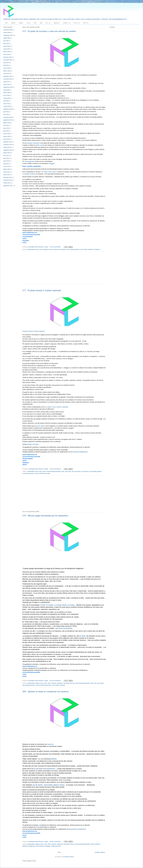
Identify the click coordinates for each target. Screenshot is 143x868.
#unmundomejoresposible (53, 471)
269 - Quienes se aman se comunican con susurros (45, 691)
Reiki (35, 23)
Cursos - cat (77, 23)
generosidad (48, 785)
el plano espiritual (39, 331)
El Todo (43, 605)
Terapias (21, 23)
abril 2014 (6, 164)
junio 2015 (6, 128)
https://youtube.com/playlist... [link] (32, 166)
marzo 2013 (7, 172)
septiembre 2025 (8, 35)
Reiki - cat (86, 23)
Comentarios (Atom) (68, 857)
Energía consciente (33, 444)
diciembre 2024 (8, 57)
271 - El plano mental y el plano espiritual (42, 290)
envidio (40, 769)
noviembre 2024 (8, 60)
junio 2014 (6, 158)
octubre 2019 (7, 98)
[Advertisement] (64, 269)
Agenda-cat (57, 23)
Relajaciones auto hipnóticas (37, 846)
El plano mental (27, 331)
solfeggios (51, 164)
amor (95, 683)
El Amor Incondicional (65, 628)
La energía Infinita (60, 605)
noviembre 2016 (8, 117)
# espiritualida (31, 249)
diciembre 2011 (8, 177)
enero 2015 (6, 139)
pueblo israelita (40, 145)
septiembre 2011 (8, 186)
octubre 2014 (7, 147)
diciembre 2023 (8, 76)
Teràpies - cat (67, 23)
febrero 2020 (7, 93)
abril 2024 (6, 65)
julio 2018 (6, 112)
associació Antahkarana (80, 452)
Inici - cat (48, 23)
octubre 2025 (7, 33)
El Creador (50, 605)
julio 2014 (6, 155)
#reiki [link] (24, 243)
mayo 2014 (6, 161)
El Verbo (83, 636)
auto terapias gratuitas (73, 249)
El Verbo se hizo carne (49, 172)
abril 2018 (6, 115)
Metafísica (25, 846)
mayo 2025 (6, 46)
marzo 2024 (7, 68)
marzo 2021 (7, 85)
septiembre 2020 (8, 87)
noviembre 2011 (8, 180)
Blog (41, 23)
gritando (54, 759)
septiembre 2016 (8, 120)
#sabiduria (46, 249)
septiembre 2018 (8, 109)
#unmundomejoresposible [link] (31, 235)
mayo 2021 (6, 82)
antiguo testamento (34, 143)
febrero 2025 (7, 52)
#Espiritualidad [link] (28, 459)
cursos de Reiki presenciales (42, 473)
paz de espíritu (41, 426)
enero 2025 (6, 54)
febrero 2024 (7, 71)
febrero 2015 (7, 136)
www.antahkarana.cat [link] (30, 233)
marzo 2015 (7, 134)
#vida (63, 471)
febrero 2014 (7, 169)
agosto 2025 (7, 38)
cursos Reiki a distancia (87, 249)
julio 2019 (6, 101)
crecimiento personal (28, 473)
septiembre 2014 (8, 150)
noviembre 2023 (8, 79)
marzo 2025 (7, 49)
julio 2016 (6, 125)
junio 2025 (6, 44)
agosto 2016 (7, 123)
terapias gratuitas (56, 846)
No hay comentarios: (55, 247)
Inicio (6, 23)
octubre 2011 (7, 183)
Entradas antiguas (100, 852)
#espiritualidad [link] (27, 237)
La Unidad (71, 605)
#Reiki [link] (25, 465)
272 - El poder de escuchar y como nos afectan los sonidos (49, 31)
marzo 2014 (7, 166)
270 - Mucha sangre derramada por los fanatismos (45, 516)
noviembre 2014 (8, 145)
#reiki (41, 249)
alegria (55, 785)
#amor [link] (25, 239)
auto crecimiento (54, 249)
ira (35, 769)
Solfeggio (48, 846)
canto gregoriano (29, 161)
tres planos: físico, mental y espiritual (57, 407)
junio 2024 (6, 63)
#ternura (72, 683)
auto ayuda (68, 471)
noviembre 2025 (8, 30)
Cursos (28, 23)
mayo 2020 (6, 90)
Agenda (13, 23)
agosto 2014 (7, 153)
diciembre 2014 (8, 142)
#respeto (54, 683)
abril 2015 (6, 131)
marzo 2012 (7, 175)
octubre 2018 (7, 106)
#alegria (37, 683)
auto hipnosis (63, 249)
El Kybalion (97, 249)
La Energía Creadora (29, 174)
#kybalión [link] (26, 241)
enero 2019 (6, 104)
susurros (50, 744)
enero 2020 (6, 95)
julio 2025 (6, 41)
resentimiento (51, 769)
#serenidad (66, 683)
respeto (62, 785)
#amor (37, 249)
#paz (41, 471)
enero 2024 (6, 74)
